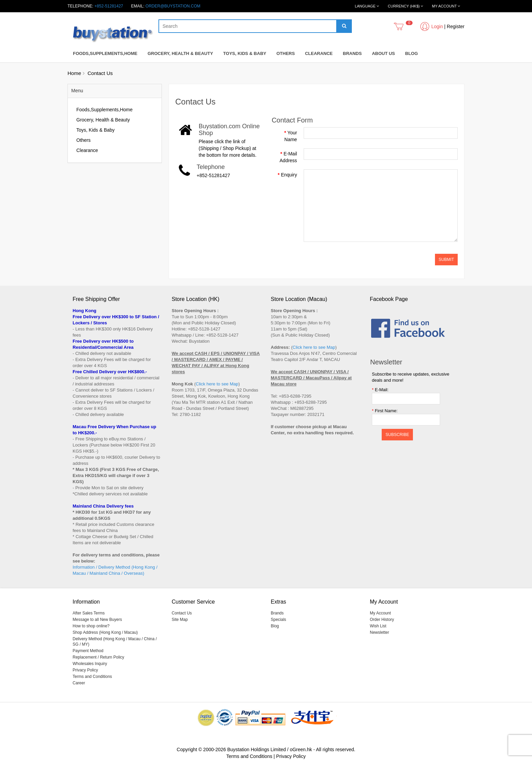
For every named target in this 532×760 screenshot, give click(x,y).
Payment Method (88, 651)
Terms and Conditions (92, 677)
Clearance (319, 53)
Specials (278, 620)
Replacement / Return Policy (98, 657)
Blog (412, 53)
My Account (380, 613)
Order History (382, 620)
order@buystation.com (173, 6)
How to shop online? (91, 626)
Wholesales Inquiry (90, 664)
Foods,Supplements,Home (105, 53)
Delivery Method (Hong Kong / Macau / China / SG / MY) (115, 642)
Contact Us (100, 73)
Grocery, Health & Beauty (180, 53)
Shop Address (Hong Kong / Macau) (105, 632)
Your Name (291, 136)
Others (286, 53)
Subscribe (397, 435)
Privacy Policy (85, 670)
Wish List (378, 626)
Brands (353, 53)
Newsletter (379, 632)
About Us (383, 53)
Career (79, 683)
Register (456, 26)
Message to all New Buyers (97, 620)
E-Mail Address (288, 157)
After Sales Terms (89, 613)
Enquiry (289, 175)
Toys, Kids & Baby (245, 53)
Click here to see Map (217, 384)
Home (74, 73)
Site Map (180, 620)
